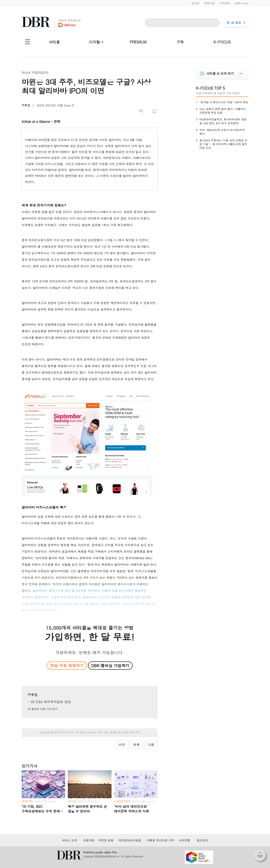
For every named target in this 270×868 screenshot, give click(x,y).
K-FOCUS (222, 42)
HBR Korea (242, 3)
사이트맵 (184, 840)
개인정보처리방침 (130, 840)
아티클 (54, 42)
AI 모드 (236, 23)
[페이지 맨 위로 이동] (261, 856)
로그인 (195, 3)
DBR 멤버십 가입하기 (110, 665)
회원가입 (209, 3)
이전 (122, 745)
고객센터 (225, 3)
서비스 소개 (70, 840)
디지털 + (96, 42)
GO (241, 73)
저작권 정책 (106, 840)
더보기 (141, 111)
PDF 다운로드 (148, 111)
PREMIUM (138, 42)
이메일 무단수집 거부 (160, 840)
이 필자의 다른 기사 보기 (43, 709)
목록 (136, 745)
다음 (151, 745)
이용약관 (89, 840)
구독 (180, 42)
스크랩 (154, 111)
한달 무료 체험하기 (67, 665)
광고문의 (202, 840)
